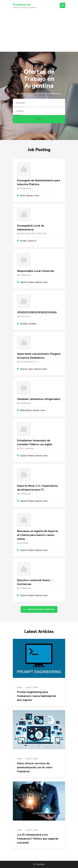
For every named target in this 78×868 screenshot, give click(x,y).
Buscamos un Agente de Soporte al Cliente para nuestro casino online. (38, 535)
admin (19, 687)
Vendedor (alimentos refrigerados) (39, 399)
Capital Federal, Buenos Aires (34, 282)
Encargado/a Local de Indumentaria (30, 228)
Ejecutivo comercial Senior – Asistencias (35, 582)
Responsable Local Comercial (36, 271)
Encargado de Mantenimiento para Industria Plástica (39, 182)
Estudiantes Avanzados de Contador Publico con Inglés (35, 442)
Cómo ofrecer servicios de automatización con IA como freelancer (35, 767)
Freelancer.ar (22, 5)
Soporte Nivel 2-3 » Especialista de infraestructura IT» (37, 488)
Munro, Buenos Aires (30, 196)
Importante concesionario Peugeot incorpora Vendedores (39, 356)
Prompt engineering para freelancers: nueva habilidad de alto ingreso (36, 696)
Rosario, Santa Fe (28, 241)
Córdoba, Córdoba (28, 324)
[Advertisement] (39, 32)
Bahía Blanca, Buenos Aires (33, 410)
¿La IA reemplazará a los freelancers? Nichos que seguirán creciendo (38, 839)
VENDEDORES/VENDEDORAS (37, 312)
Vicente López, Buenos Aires (33, 369)
